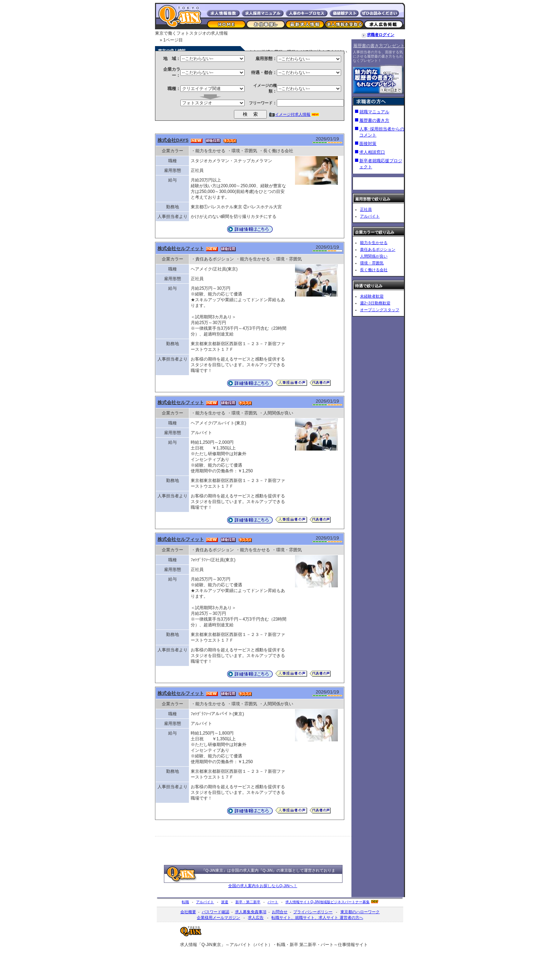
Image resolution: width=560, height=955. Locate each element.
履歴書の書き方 (374, 120)
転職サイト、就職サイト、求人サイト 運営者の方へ (317, 917)
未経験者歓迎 (372, 296)
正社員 (366, 209)
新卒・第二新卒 (248, 902)
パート (273, 902)
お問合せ (280, 912)
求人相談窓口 (372, 152)
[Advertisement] (249, 830)
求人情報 (189, 945)
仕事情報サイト (353, 945)
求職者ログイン (381, 35)
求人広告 (256, 917)
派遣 (225, 902)
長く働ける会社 (374, 270)
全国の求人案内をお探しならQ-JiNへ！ (263, 886)
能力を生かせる (374, 243)
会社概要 (188, 912)
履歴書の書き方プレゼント (379, 46)
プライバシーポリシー (313, 912)
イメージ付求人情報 (293, 114)
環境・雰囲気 (372, 263)
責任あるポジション (378, 249)
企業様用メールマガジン (218, 917)
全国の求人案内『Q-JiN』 (254, 870)
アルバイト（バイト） (251, 945)
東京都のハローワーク (360, 912)
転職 (185, 902)
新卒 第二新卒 (303, 945)
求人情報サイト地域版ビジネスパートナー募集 (327, 902)
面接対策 (368, 144)
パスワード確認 (216, 912)
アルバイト (370, 216)
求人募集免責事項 (251, 912)
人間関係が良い (374, 256)
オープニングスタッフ (380, 310)
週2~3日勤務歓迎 (375, 303)
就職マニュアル (374, 112)
